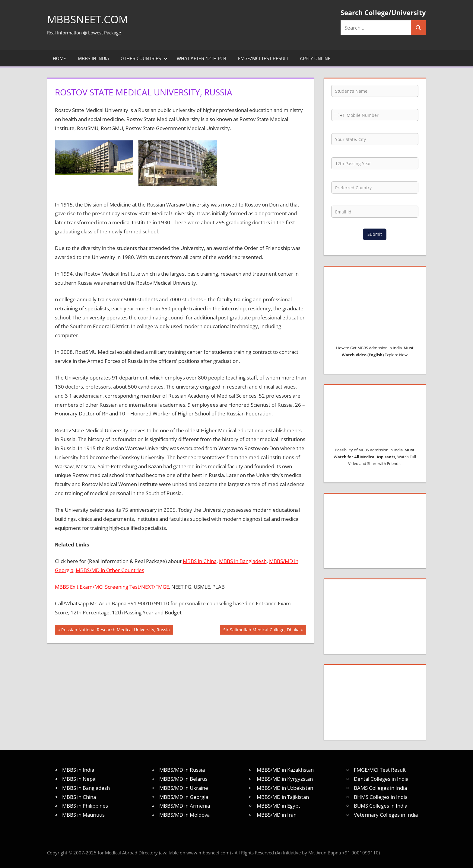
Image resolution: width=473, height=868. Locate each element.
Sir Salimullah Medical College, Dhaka (261, 630)
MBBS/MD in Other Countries (110, 570)
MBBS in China (200, 561)
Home (59, 58)
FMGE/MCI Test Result (263, 58)
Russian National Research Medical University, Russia (115, 630)
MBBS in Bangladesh (243, 561)
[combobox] (338, 115)
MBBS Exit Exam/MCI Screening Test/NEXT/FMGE (112, 587)
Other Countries (144, 58)
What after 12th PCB (202, 58)
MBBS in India (94, 58)
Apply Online (315, 58)
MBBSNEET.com (89, 19)
